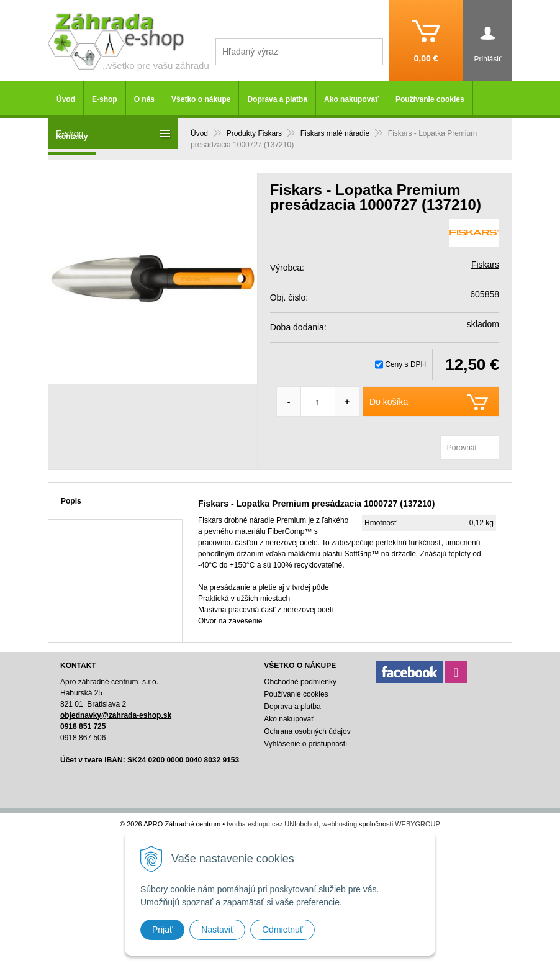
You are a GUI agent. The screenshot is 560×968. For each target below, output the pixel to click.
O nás (144, 99)
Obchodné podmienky (300, 682)
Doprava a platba (277, 99)
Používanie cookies (430, 99)
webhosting (340, 824)
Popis (71, 501)
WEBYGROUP (418, 824)
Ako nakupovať (351, 99)
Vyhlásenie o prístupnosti (305, 744)
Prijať (162, 930)
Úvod (66, 99)
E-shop (105, 99)
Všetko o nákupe (201, 99)
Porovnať (462, 448)
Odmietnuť (282, 930)
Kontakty (72, 137)
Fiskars (485, 265)
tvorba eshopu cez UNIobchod (273, 824)
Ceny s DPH (405, 364)
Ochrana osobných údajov (307, 731)
